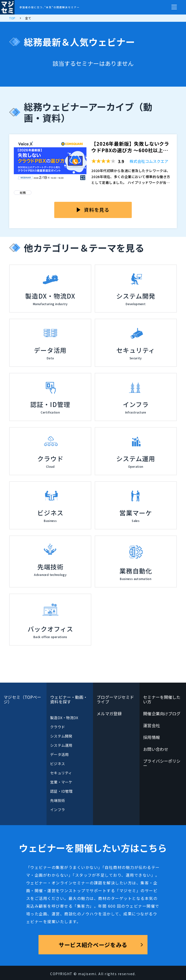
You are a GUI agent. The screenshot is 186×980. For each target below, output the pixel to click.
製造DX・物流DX (64, 718)
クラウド (57, 727)
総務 (23, 192)
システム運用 (61, 745)
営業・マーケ (61, 782)
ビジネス (57, 764)
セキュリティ (61, 773)
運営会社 (151, 725)
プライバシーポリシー (162, 763)
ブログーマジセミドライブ (115, 699)
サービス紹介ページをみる (93, 945)
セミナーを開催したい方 (162, 699)
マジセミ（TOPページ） (22, 699)
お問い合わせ (156, 749)
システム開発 (61, 736)
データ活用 (59, 754)
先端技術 (57, 800)
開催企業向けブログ (162, 713)
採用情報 (151, 737)
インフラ (57, 810)
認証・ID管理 (61, 791)
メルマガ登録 (109, 713)
